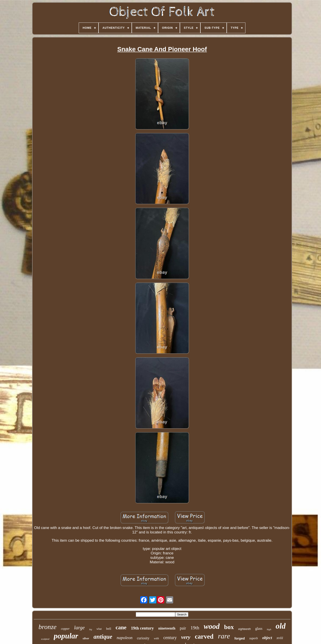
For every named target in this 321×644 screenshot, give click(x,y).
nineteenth (167, 628)
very (186, 637)
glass (259, 629)
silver (86, 638)
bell (109, 629)
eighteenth (245, 629)
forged (240, 638)
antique (103, 637)
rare (224, 636)
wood (212, 626)
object (267, 638)
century (170, 638)
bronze (48, 627)
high (269, 629)
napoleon (125, 638)
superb (253, 638)
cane (121, 627)
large (79, 628)
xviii (280, 638)
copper (65, 629)
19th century (142, 628)
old (281, 626)
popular (66, 636)
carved (204, 636)
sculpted (45, 639)
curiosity (143, 638)
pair (183, 628)
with (156, 638)
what (99, 629)
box (229, 627)
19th (195, 628)
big (91, 629)
